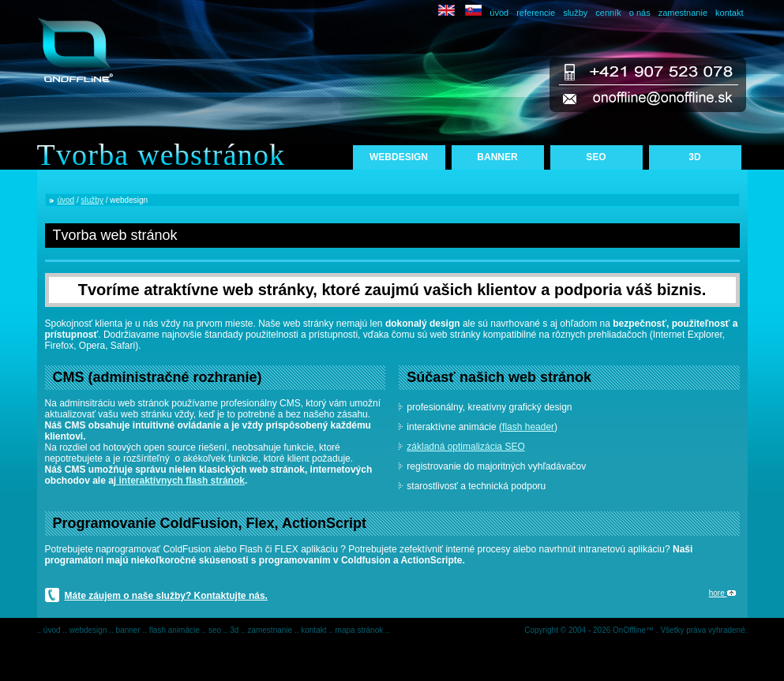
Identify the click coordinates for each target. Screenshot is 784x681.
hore (722, 593)
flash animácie (176, 630)
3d (235, 630)
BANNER (497, 157)
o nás (640, 13)
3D (694, 157)
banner (129, 630)
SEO (596, 157)
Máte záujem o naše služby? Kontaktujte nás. (166, 596)
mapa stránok (360, 630)
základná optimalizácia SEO (465, 447)
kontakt (729, 13)
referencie (536, 13)
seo (216, 630)
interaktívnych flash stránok (180, 481)
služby (575, 13)
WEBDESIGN (399, 157)
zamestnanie (683, 13)
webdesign (90, 630)
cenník (608, 13)
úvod (499, 13)
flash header (528, 427)
